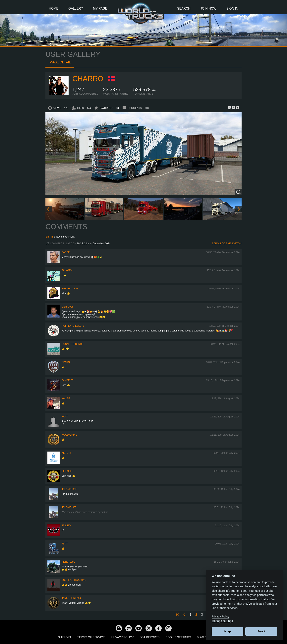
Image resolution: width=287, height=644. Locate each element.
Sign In (232, 8)
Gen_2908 (67, 307)
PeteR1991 (68, 562)
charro (88, 79)
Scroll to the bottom (227, 244)
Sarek (66, 252)
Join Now (208, 8)
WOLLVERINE (69, 435)
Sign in (49, 237)
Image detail (60, 62)
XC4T (65, 417)
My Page (100, 8)
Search (184, 8)
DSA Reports (150, 637)
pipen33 (66, 471)
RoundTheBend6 (72, 344)
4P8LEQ (66, 526)
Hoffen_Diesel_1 (73, 326)
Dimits (66, 362)
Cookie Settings (178, 637)
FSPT (65, 544)
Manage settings (222, 621)
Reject (261, 631)
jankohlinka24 (71, 598)
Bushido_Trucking (74, 580)
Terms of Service (91, 637)
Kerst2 (66, 453)
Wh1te (66, 398)
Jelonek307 (69, 489)
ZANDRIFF (67, 380)
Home (54, 8)
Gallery (76, 8)
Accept (228, 631)
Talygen (67, 270)
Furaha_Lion (70, 289)
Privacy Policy (122, 637)
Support (65, 637)
